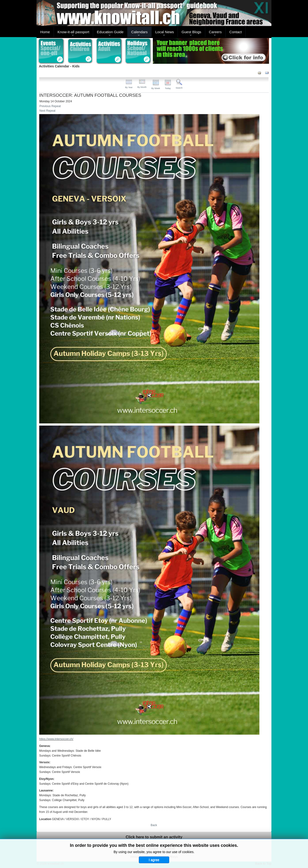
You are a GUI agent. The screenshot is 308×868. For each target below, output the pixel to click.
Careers (215, 32)
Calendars (139, 32)
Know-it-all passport (73, 32)
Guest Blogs (192, 32)
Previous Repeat (50, 106)
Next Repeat (48, 111)
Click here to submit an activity (154, 837)
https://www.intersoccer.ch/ (56, 739)
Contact (236, 32)
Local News (165, 32)
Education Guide (110, 32)
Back (154, 825)
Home (45, 32)
